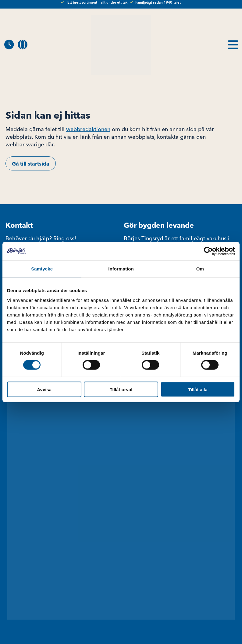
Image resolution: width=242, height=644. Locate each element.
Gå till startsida (31, 164)
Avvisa (44, 389)
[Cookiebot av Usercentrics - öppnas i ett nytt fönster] (208, 251)
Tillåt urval (121, 389)
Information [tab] (121, 269)
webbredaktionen (88, 129)
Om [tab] (200, 269)
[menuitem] (23, 45)
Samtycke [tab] (42, 269)
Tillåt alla (198, 389)
